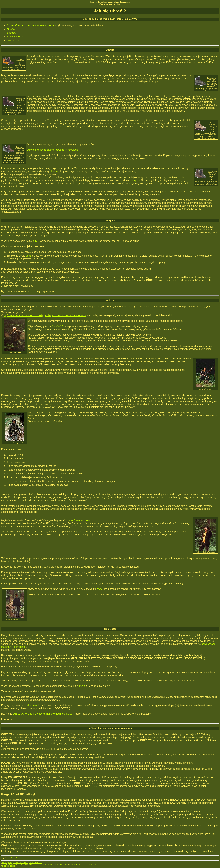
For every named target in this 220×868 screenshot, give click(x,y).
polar (99, 589)
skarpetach (33, 705)
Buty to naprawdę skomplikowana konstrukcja (52, 150)
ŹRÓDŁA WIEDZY (61, 864)
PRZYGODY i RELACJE (44, 864)
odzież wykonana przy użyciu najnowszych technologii (43, 714)
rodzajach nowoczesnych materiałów (66, 315)
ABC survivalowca (27, 864)
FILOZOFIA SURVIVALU (10, 864)
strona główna (7, 863)
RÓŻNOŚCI (91, 864)
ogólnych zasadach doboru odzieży (24, 315)
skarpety (12, 33)
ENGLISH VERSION (9, 866)
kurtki (82, 686)
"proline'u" (57, 326)
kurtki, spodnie (15, 37)
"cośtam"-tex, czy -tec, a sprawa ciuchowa (30, 25)
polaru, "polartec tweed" (79, 520)
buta (28, 256)
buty (35, 241)
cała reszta (13, 40)
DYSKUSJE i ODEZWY (77, 864)
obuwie (11, 29)
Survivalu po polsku (18, 858)
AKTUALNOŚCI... (35, 863)
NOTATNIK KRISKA (21, 863)
